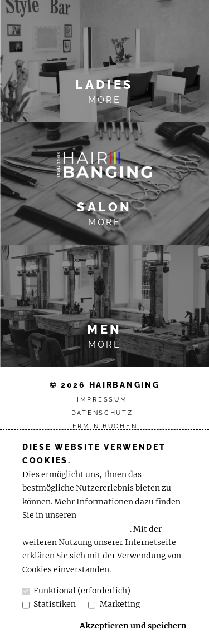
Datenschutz (102, 413)
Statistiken (49, 604)
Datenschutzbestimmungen (76, 529)
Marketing (114, 604)
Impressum (102, 400)
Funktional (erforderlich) (76, 591)
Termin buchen (102, 426)
